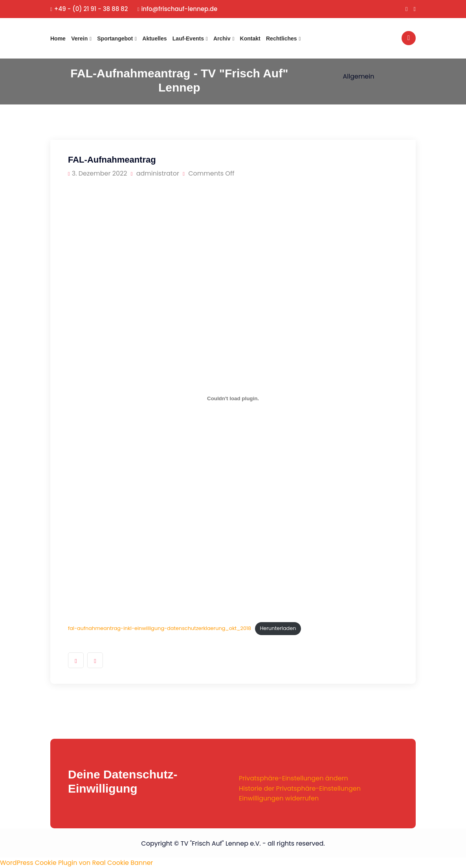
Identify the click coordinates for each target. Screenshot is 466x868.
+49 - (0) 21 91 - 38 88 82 (89, 9)
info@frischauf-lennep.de (178, 9)
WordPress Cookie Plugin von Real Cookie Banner (76, 863)
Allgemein (359, 76)
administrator (155, 173)
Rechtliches (282, 38)
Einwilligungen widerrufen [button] (279, 798)
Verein (79, 38)
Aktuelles (154, 38)
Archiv (222, 38)
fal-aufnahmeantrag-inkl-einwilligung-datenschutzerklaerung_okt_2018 (160, 628)
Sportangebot (115, 38)
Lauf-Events (188, 38)
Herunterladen (278, 628)
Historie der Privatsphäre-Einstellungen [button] (300, 788)
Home (58, 38)
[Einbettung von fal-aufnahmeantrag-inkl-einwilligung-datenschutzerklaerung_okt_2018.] (233, 398)
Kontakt (250, 38)
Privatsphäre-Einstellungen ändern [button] (294, 778)
